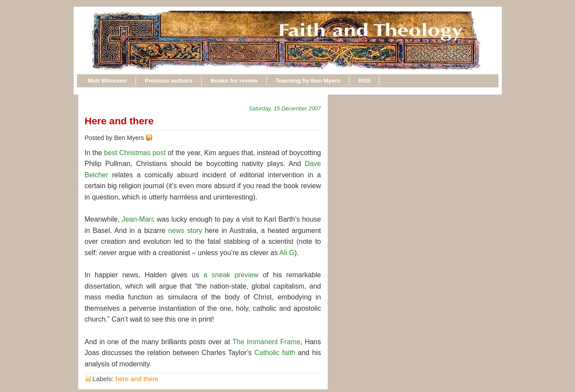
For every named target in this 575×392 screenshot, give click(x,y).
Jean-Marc (138, 219)
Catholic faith (275, 353)
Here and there (119, 121)
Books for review (234, 81)
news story (185, 231)
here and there (137, 379)
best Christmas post (135, 153)
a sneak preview (231, 275)
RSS (365, 81)
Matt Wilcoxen (107, 81)
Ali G (287, 253)
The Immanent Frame (266, 342)
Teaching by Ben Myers (308, 81)
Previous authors (169, 81)
